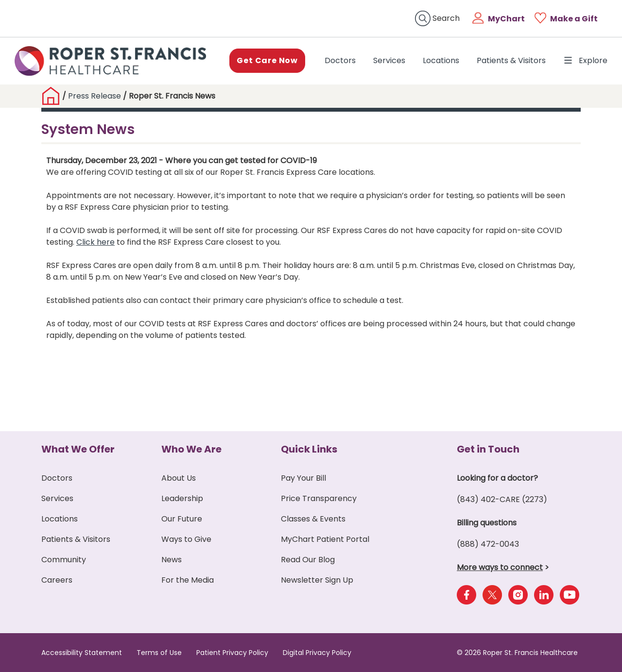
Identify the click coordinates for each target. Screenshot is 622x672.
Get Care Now (267, 60)
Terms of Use (159, 653)
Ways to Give (186, 539)
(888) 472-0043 (488, 544)
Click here (95, 242)
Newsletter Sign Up (317, 580)
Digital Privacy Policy (317, 653)
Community (64, 560)
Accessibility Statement (82, 653)
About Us (179, 478)
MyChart (506, 19)
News (172, 560)
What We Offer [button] (78, 449)
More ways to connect (500, 567)
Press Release (95, 96)
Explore (585, 60)
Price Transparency (319, 498)
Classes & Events (313, 519)
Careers (57, 580)
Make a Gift (574, 19)
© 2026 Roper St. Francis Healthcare (517, 653)
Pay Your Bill (303, 478)
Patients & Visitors (511, 60)
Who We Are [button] (191, 449)
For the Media (188, 580)
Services (389, 60)
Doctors (342, 60)
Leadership (182, 498)
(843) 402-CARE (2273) (502, 499)
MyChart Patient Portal (325, 539)
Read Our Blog (308, 560)
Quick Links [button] (309, 449)
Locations (441, 60)
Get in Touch (488, 449)
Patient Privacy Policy (232, 653)
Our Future (182, 519)
